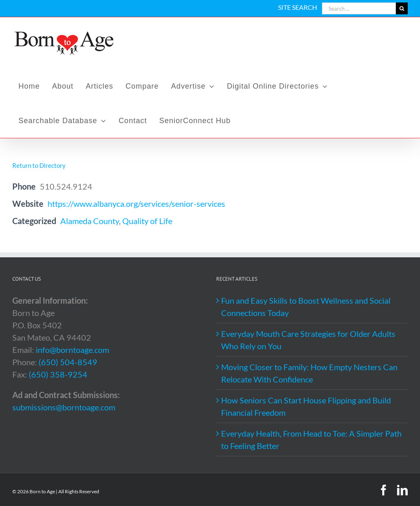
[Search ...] (359, 8)
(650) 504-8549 (68, 362)
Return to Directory (39, 165)
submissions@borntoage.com (64, 407)
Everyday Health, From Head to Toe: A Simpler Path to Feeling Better (311, 440)
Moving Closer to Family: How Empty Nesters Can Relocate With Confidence (309, 373)
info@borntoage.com (72, 350)
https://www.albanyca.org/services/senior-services (136, 204)
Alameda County (90, 221)
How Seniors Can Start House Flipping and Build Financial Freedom (306, 406)
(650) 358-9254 (58, 374)
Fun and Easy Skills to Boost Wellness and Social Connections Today (306, 307)
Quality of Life (147, 221)
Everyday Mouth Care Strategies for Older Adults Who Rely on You (308, 340)
